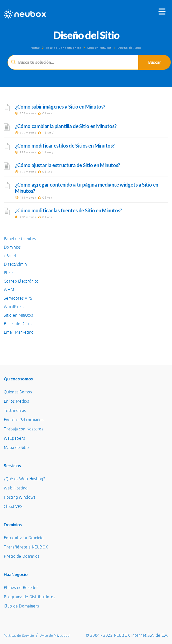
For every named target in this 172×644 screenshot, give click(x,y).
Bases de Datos (18, 324)
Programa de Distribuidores (29, 597)
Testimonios (15, 410)
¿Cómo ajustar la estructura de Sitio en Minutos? (68, 165)
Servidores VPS (18, 298)
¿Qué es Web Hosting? (24, 479)
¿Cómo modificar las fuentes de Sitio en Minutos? (69, 210)
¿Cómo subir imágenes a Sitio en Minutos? (60, 107)
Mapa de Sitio (16, 447)
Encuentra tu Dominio (24, 538)
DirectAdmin (15, 264)
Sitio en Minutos (99, 48)
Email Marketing (19, 332)
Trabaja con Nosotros (23, 429)
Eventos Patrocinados (24, 420)
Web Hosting (16, 488)
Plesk (9, 273)
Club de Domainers (21, 606)
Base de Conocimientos (63, 48)
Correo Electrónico (21, 281)
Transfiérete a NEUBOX (26, 547)
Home (35, 48)
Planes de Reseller (21, 587)
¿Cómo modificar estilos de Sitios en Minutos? (65, 146)
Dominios (12, 247)
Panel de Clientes (20, 239)
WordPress (14, 307)
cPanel (10, 256)
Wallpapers (14, 438)
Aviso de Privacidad (55, 635)
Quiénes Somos (18, 392)
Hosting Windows (20, 497)
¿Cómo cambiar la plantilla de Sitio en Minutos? (66, 126)
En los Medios (16, 401)
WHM (9, 290)
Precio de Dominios (21, 556)
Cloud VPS (13, 506)
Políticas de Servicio (19, 635)
